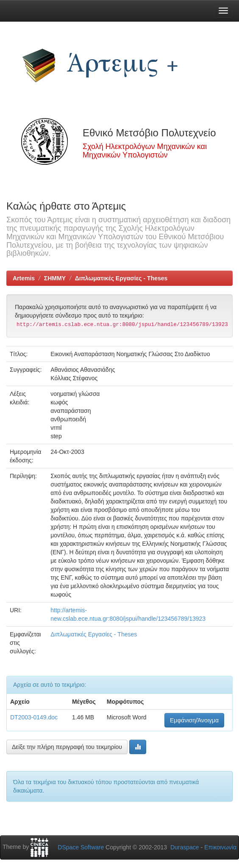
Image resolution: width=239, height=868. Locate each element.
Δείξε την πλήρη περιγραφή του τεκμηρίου (67, 747)
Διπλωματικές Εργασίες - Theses (121, 278)
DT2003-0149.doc (34, 717)
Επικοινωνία (220, 847)
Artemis (24, 278)
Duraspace (185, 847)
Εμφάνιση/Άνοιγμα (194, 720)
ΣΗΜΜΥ (55, 278)
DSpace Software (81, 847)
